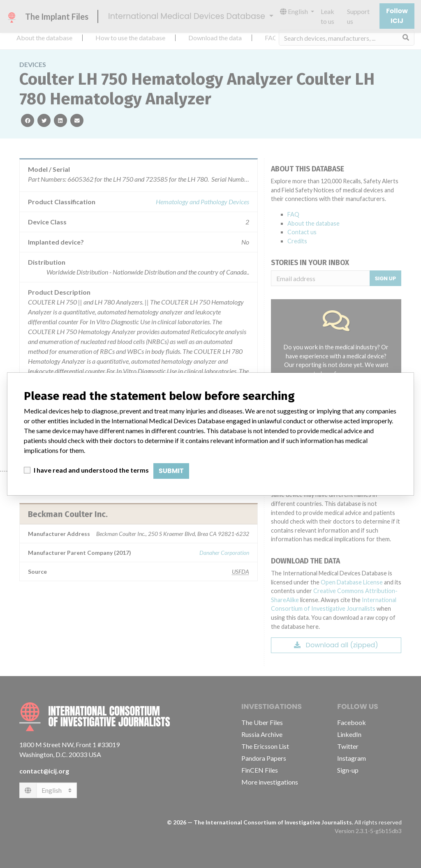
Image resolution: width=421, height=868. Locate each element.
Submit (171, 471)
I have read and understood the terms (91, 470)
